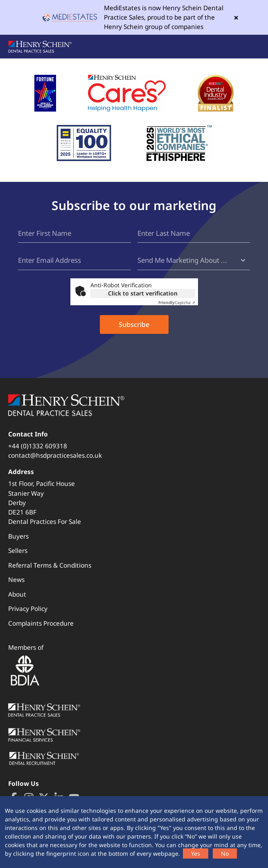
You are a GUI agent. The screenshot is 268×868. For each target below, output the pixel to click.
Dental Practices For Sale (45, 522)
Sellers (18, 551)
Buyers (18, 536)
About (17, 594)
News (16, 580)
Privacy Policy (28, 609)
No (225, 853)
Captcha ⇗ (177, 302)
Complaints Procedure (41, 623)
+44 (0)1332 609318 (38, 446)
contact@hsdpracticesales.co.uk (55, 455)
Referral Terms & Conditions (50, 565)
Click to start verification (143, 293)
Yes (196, 853)
